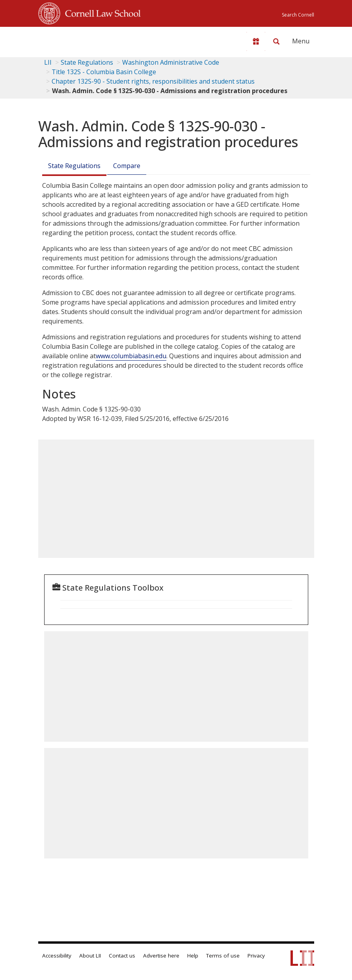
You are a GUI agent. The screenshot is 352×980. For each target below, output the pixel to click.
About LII (90, 956)
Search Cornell (298, 15)
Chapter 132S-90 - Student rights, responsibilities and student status (153, 81)
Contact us (122, 956)
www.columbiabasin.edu (131, 356)
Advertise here (161, 956)
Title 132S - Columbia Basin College (104, 72)
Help (193, 956)
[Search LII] (276, 41)
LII (48, 62)
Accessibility (57, 956)
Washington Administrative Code (171, 62)
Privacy (256, 956)
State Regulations (87, 62)
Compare (127, 166)
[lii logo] (69, 39)
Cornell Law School (101, 12)
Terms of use (223, 956)
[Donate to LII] (256, 41)
